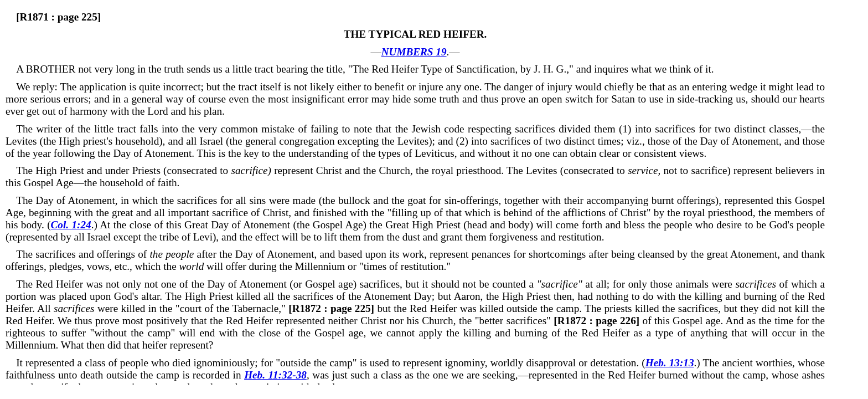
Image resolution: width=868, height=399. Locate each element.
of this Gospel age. (638, 321)
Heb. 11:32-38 (275, 375)
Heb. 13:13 (670, 363)
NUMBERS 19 (414, 52)
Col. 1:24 (71, 225)
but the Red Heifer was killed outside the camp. (435, 308)
